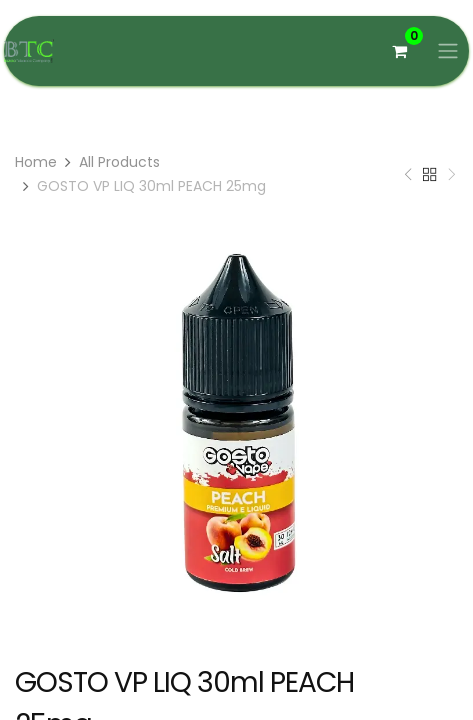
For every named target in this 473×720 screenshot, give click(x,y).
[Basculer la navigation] (448, 51)
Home (36, 162)
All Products (119, 162)
